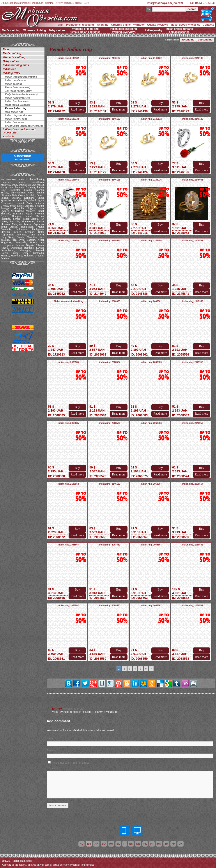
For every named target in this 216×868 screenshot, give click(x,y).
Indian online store (23, 861)
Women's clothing (35, 30)
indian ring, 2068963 (110, 301)
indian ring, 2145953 (193, 180)
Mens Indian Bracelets (18, 105)
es (131, 844)
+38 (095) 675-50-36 (202, 3)
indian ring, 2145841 (193, 241)
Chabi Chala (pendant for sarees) (24, 126)
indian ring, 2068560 (110, 606)
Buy (77, 103)
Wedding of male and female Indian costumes (85, 30)
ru (81, 844)
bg (104, 844)
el (118, 844)
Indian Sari (10, 69)
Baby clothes (57, 30)
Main (60, 25)
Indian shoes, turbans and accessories (179, 30)
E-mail (50, 751)
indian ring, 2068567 (151, 484)
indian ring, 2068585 (68, 362)
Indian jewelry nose (16, 119)
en (89, 844)
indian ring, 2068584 (110, 362)
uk (180, 844)
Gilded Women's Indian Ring (68, 301)
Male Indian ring (14, 112)
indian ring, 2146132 (68, 58)
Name (50, 738)
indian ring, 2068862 (151, 301)
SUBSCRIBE (22, 158)
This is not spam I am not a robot (71, 763)
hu (111, 844)
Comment (52, 768)
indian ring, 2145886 (151, 241)
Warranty (139, 25)
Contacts (208, 25)
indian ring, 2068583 (151, 362)
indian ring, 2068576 (110, 423)
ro (159, 844)
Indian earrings (14, 84)
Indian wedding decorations (21, 77)
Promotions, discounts (80, 25)
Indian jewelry (154, 30)
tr (166, 844)
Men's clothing (11, 30)
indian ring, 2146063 (68, 180)
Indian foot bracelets (17, 101)
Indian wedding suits (16, 65)
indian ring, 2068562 (193, 545)
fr (173, 844)
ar (96, 844)
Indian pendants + (15, 80)
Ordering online (121, 25)
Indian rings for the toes (19, 115)
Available (9, 137)
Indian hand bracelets (17, 98)
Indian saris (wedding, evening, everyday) (124, 30)
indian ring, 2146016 (151, 180)
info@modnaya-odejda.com (165, 3)
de (138, 844)
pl (145, 844)
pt (152, 844)
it (125, 844)
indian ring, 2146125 (193, 119)
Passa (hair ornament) (18, 87)
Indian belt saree (15, 122)
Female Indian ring (16, 108)
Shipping (103, 25)
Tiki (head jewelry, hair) (18, 91)
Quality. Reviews (158, 25)
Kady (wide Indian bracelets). (22, 94)
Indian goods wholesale (185, 25)
